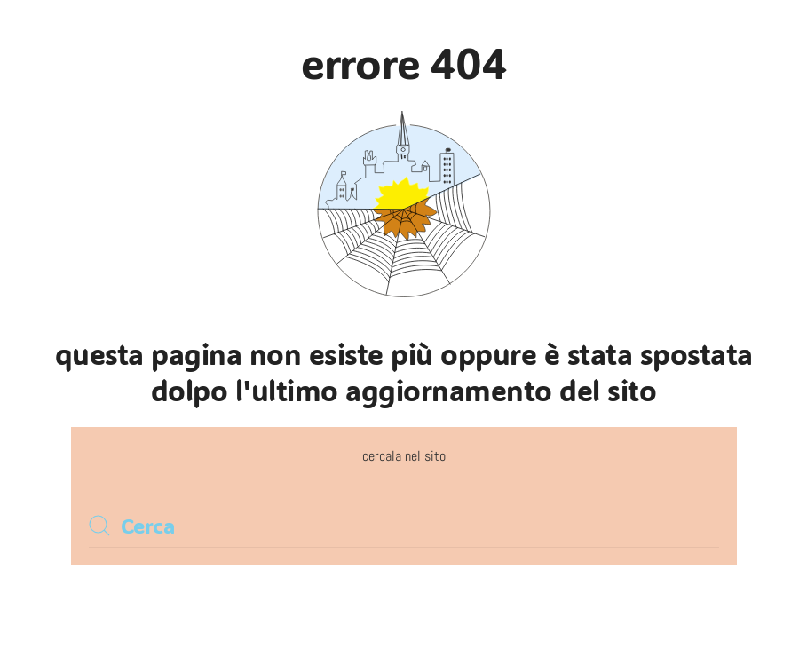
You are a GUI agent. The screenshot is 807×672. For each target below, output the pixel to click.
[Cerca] (404, 526)
